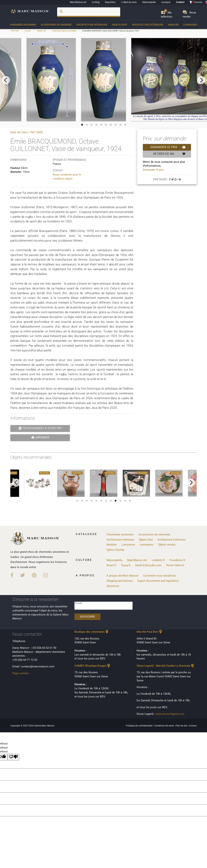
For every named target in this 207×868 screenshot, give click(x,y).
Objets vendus (167, 545)
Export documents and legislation (158, 581)
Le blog (96, 2)
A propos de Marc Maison (122, 576)
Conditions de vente (164, 726)
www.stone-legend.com (170, 714)
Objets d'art (120, 25)
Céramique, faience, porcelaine (64, 31)
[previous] (6, 80)
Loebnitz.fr (158, 560)
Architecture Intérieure (92, 25)
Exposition (110, 2)
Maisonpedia (149, 2)
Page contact (20, 673)
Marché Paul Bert (150, 632)
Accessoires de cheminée (56, 25)
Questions (113, 586)
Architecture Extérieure (148, 25)
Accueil (28, 31)
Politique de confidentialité (139, 726)
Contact (180, 2)
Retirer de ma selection (169, 154)
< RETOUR (15, 31)
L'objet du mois (129, 2)
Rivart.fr (111, 565)
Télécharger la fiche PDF (40, 428)
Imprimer (40, 438)
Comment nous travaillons (160, 576)
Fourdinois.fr (177, 560)
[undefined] (13, 757)
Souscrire (88, 617)
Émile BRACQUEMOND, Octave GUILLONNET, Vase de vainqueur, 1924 (111, 31)
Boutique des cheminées (92, 632)
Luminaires (190, 25)
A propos (166, 2)
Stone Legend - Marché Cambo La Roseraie (166, 666)
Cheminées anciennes (23, 25)
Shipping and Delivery (120, 581)
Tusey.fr (126, 565)
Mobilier (173, 25)
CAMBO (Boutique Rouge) (93, 666)
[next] (201, 80)
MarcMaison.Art (137, 560)
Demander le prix (168, 147)
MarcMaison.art (78, 2)
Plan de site (182, 726)
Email (79, 603)
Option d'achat (115, 550)
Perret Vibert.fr (175, 565)
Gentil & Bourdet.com (148, 565)
